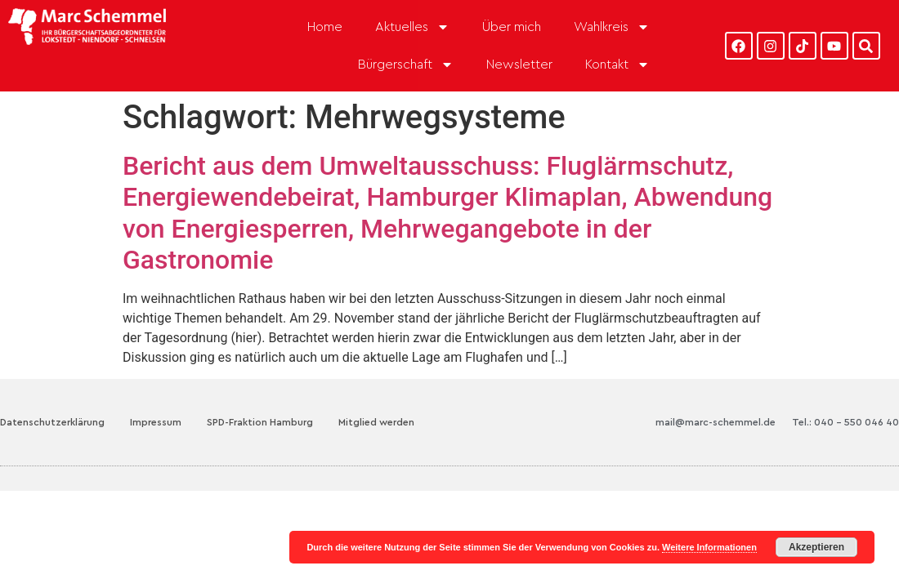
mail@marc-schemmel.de (716, 422)
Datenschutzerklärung (52, 422)
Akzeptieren (816, 547)
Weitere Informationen (709, 547)
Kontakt (617, 65)
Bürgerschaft (406, 65)
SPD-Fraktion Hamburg (260, 422)
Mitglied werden (376, 422)
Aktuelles (412, 27)
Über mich (512, 27)
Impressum (156, 422)
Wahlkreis (612, 27)
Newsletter (519, 65)
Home (325, 27)
